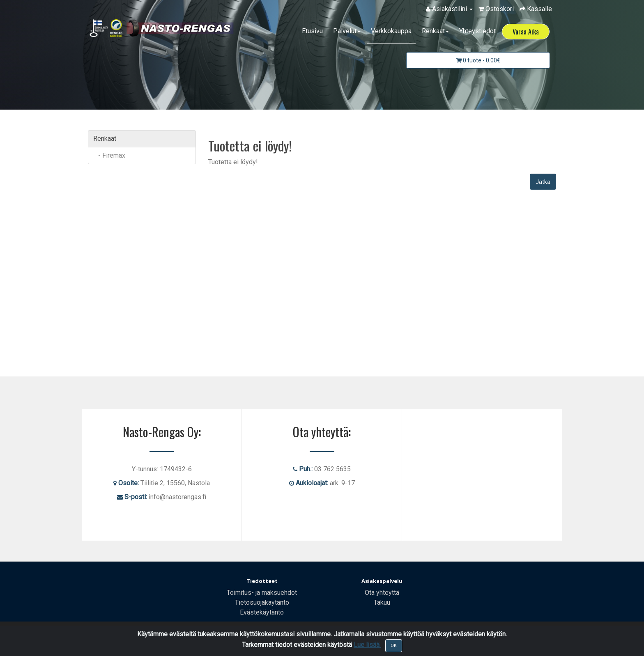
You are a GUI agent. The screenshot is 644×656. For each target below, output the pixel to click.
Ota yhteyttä (382, 593)
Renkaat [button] (435, 31)
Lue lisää (367, 645)
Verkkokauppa (391, 31)
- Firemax (109, 155)
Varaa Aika (526, 32)
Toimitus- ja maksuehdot (262, 593)
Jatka (543, 182)
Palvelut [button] (347, 31)
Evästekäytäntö (262, 612)
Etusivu (312, 31)
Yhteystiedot (477, 31)
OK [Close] (394, 646)
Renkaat (105, 139)
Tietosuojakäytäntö (262, 602)
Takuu (382, 602)
